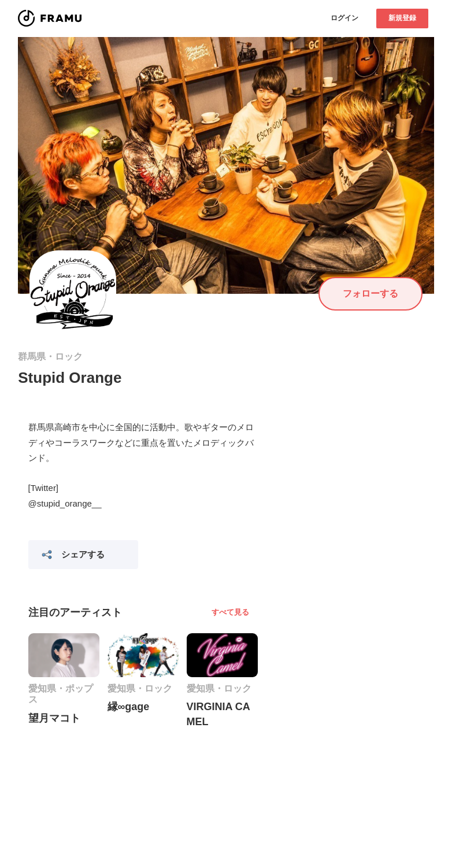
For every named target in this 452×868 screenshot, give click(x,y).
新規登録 (402, 18)
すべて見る (230, 612)
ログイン (344, 18)
